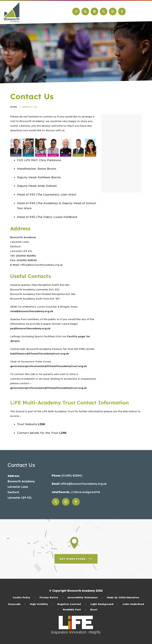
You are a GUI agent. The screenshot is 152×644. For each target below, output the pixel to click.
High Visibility (41, 604)
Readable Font (74, 609)
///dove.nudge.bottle (85, 492)
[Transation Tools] (94, 11)
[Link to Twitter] (104, 11)
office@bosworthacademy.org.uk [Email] (83, 484)
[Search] (85, 11)
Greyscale (17, 604)
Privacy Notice (51, 597)
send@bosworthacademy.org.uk (32, 311)
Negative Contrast (72, 604)
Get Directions (76, 559)
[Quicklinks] (76, 11)
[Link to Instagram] (113, 11)
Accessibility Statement (85, 597)
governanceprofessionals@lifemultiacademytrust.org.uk (49, 366)
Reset (94, 609)
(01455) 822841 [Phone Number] (72, 476)
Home (14, 107)
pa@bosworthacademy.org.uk (30, 328)
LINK (42, 424)
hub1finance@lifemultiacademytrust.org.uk (40, 354)
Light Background (104, 604)
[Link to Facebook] (122, 11)
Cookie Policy (24, 597)
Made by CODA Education (123, 597)
